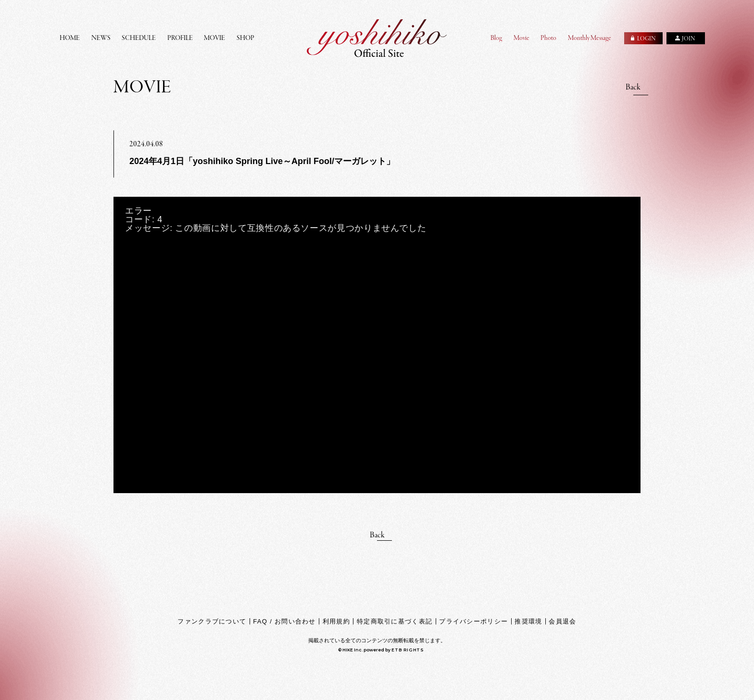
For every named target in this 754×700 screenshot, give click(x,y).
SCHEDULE (139, 38)
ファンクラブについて (212, 621)
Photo (548, 38)
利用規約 (336, 621)
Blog (496, 38)
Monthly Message (590, 38)
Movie (522, 38)
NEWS (101, 38)
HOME (70, 38)
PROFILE (180, 38)
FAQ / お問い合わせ (284, 621)
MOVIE (214, 38)
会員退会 (562, 621)
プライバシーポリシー (473, 621)
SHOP (245, 38)
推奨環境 (528, 621)
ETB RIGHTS (408, 650)
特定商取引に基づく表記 (395, 621)
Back (633, 88)
